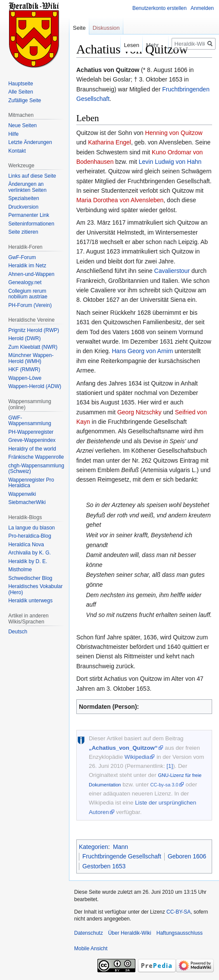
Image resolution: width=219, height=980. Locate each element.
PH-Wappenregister (31, 432)
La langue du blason (31, 528)
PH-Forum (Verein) (30, 305)
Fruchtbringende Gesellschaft (122, 856)
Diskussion (106, 28)
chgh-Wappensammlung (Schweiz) (36, 469)
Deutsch (18, 632)
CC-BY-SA (178, 912)
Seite (79, 28)
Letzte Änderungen (30, 142)
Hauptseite (20, 84)
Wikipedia (137, 757)
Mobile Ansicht (91, 949)
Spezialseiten (23, 198)
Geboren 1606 (187, 856)
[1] (170, 766)
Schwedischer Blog (30, 578)
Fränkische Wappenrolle (36, 457)
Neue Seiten (22, 125)
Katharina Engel (109, 142)
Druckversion (23, 207)
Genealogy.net (25, 282)
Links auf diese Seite (32, 176)
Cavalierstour (172, 271)
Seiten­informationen (31, 224)
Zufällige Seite (25, 100)
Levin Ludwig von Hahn (170, 162)
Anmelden (202, 8)
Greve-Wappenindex (32, 440)
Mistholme (20, 570)
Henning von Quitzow (174, 133)
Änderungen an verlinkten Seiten (27, 187)
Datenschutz (89, 933)
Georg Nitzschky (139, 412)
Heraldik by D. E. (28, 561)
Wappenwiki (22, 494)
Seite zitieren (23, 232)
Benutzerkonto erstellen (160, 8)
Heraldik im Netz (27, 266)
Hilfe (13, 134)
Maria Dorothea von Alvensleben (120, 200)
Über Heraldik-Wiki (130, 933)
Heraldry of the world (32, 449)
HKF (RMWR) (24, 369)
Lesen (124, 45)
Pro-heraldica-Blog (30, 536)
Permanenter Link (29, 215)
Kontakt (17, 151)
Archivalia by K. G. (30, 553)
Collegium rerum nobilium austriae (28, 294)
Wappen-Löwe (25, 378)
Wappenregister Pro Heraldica (31, 483)
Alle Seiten (20, 92)
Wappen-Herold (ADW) (35, 386)
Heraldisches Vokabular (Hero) (35, 589)
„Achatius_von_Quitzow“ (123, 748)
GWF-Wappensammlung (30, 421)
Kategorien (94, 847)
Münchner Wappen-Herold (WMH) (31, 358)
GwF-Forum (22, 257)
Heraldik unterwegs (30, 601)
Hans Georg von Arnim (143, 351)
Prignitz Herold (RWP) (34, 330)
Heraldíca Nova (26, 545)
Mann (120, 847)
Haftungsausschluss (180, 933)
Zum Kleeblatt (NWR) (33, 347)
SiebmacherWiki (27, 502)
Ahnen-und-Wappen (31, 274)
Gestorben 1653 (104, 866)
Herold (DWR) (24, 338)
